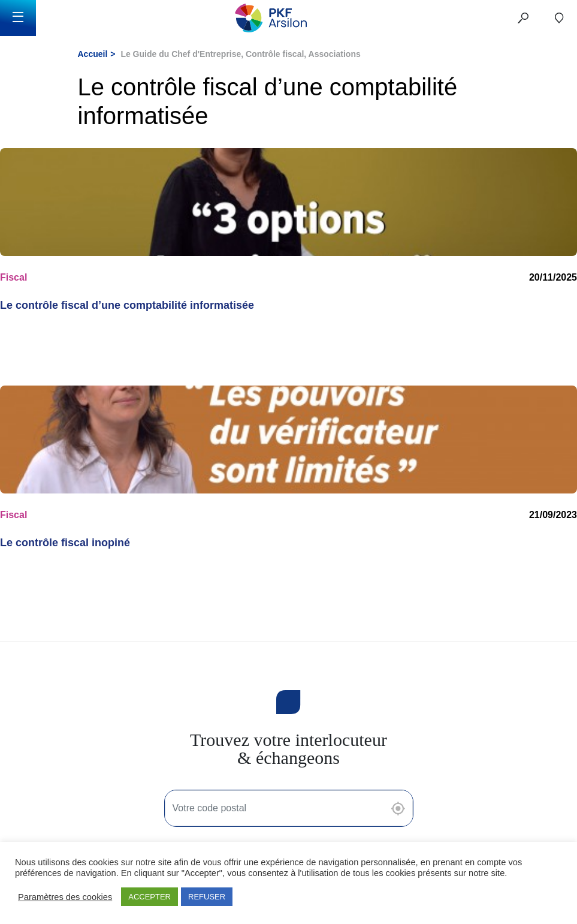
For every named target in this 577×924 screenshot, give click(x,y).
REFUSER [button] (207, 897)
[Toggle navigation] (18, 18)
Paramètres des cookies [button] (65, 897)
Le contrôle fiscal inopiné (65, 543)
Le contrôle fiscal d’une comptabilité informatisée (127, 305)
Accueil (93, 54)
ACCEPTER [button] (149, 897)
